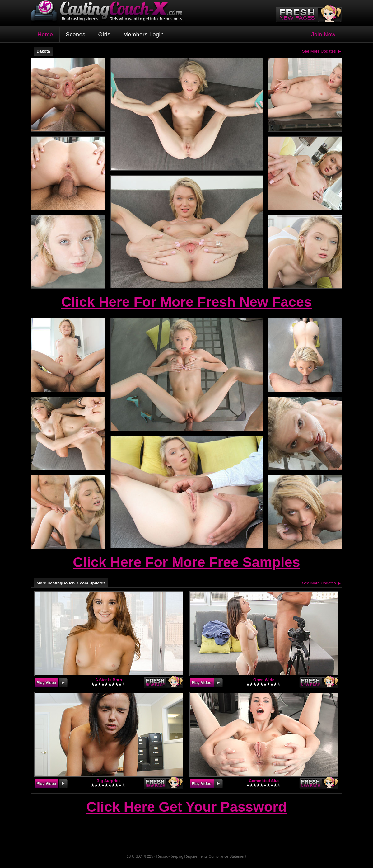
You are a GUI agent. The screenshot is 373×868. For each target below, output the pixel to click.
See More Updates (319, 51)
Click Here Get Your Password (187, 807)
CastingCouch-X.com (109, 12)
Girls (105, 35)
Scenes (76, 35)
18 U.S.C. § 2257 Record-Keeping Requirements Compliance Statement (186, 856)
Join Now (323, 35)
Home (45, 35)
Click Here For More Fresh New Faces (186, 302)
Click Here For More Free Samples (186, 562)
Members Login (144, 35)
